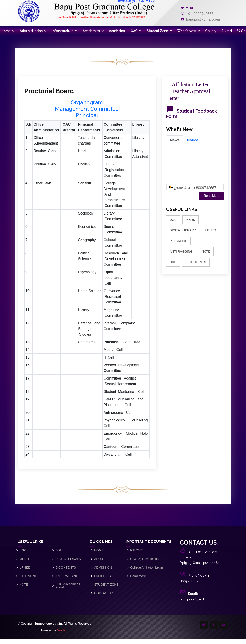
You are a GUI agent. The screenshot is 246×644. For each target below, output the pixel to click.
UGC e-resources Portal (68, 586)
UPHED (211, 230)
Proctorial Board (49, 91)
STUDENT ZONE (106, 585)
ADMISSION (103, 567)
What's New (187, 31)
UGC (173, 220)
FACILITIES (102, 576)
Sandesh (63, 630)
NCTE (206, 251)
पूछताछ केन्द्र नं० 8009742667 (195, 190)
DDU (173, 262)
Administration (31, 31)
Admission (117, 31)
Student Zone (157, 31)
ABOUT (100, 559)
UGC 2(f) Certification (145, 559)
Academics (91, 31)
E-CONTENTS (196, 262)
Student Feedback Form (192, 114)
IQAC (134, 31)
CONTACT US (104, 593)
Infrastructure (63, 31)
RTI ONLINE (178, 241)
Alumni (227, 31)
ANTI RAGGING (181, 251)
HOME (99, 550)
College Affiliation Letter (147, 567)
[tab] (175, 140)
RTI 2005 (137, 550)
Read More (212, 196)
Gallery (211, 31)
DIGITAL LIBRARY (183, 230)
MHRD (191, 220)
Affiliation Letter (190, 83)
